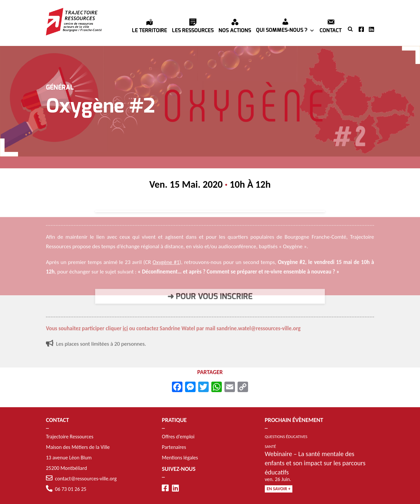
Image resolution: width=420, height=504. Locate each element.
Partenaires (174, 447)
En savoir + (279, 489)
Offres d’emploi (178, 437)
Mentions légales (180, 458)
